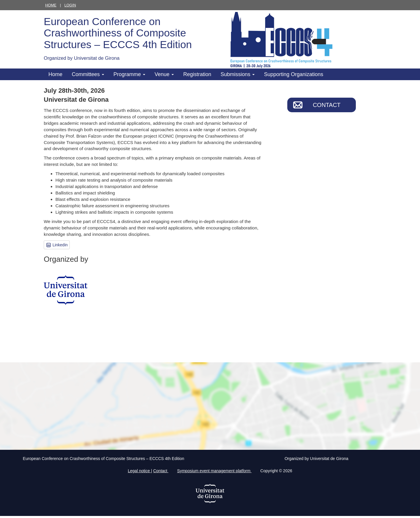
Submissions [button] (238, 74)
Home (51, 5)
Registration (197, 74)
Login (70, 5)
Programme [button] (129, 74)
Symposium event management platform (214, 471)
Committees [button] (88, 74)
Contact (327, 105)
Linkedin (57, 245)
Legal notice (139, 471)
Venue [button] (164, 74)
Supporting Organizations (294, 74)
